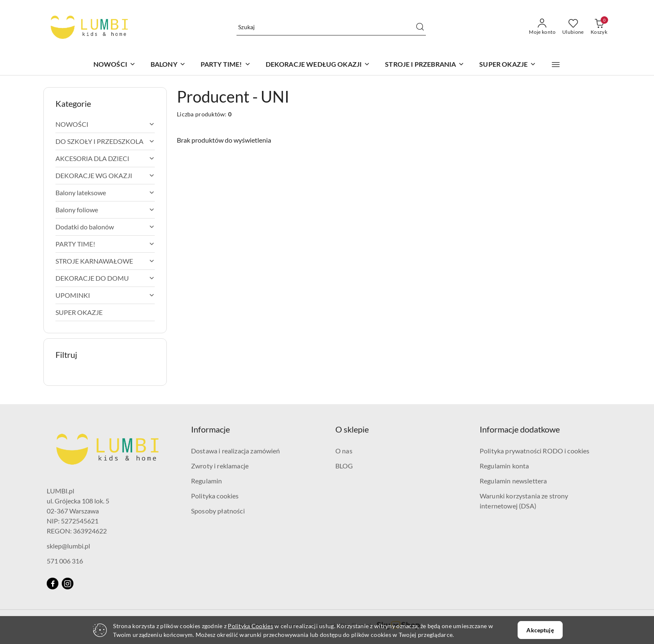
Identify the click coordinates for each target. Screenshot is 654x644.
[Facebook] (53, 584)
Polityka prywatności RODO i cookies (535, 451)
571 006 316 (65, 561)
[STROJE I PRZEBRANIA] (425, 65)
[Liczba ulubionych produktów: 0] (573, 27)
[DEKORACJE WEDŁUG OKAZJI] (318, 65)
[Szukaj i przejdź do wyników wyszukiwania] (420, 27)
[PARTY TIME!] (226, 65)
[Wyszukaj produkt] (331, 27)
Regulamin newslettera (513, 481)
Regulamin (206, 481)
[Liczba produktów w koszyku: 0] (599, 27)
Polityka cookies (215, 496)
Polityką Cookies (250, 626)
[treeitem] (105, 124)
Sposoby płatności (218, 511)
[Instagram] (68, 584)
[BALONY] (168, 65)
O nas (344, 451)
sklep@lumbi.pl (68, 546)
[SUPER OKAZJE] (508, 65)
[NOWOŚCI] (114, 65)
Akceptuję (540, 630)
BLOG (344, 466)
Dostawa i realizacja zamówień (236, 451)
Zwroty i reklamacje (220, 466)
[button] (556, 65)
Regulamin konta (504, 466)
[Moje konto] (542, 27)
